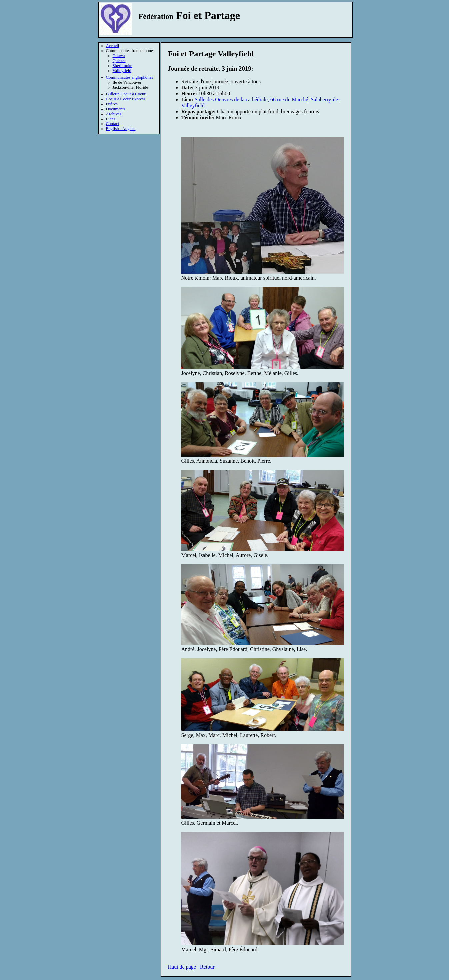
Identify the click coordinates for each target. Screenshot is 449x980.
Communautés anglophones (130, 77)
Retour (207, 967)
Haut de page (182, 967)
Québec (119, 61)
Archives (114, 114)
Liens (111, 119)
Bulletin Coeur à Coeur (126, 94)
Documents (116, 109)
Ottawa (119, 56)
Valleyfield (122, 71)
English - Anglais (121, 129)
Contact (113, 124)
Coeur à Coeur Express (126, 99)
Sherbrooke (122, 66)
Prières (112, 104)
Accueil (113, 46)
